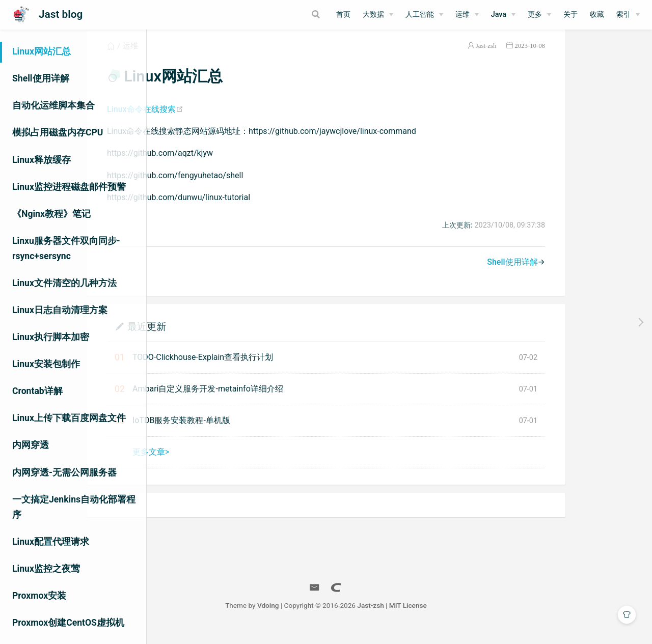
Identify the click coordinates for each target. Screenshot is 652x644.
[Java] (503, 15)
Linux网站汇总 (42, 51)
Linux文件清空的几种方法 (64, 283)
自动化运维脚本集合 (53, 105)
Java (499, 15)
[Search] (277, 14)
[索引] (628, 15)
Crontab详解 (37, 391)
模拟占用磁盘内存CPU (58, 132)
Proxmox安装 (39, 596)
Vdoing (342, 618)
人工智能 (420, 15)
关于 (570, 15)
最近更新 (220, 338)
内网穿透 (31, 445)
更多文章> (224, 464)
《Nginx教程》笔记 (51, 214)
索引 (623, 15)
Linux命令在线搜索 (219, 121)
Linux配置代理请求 (51, 542)
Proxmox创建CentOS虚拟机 (68, 623)
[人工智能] (424, 15)
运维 (463, 15)
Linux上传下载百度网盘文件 (69, 418)
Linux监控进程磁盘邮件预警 (69, 187)
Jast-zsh (560, 58)
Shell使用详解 (41, 78)
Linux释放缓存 (42, 160)
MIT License (481, 618)
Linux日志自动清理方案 (60, 310)
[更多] (539, 15)
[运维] (467, 15)
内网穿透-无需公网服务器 (64, 472)
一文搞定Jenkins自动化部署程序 (74, 507)
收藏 (597, 15)
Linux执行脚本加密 (51, 337)
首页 (343, 15)
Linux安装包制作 (46, 364)
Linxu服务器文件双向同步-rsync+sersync (66, 248)
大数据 (373, 15)
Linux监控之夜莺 (46, 569)
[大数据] (378, 15)
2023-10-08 (603, 58)
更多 (535, 15)
